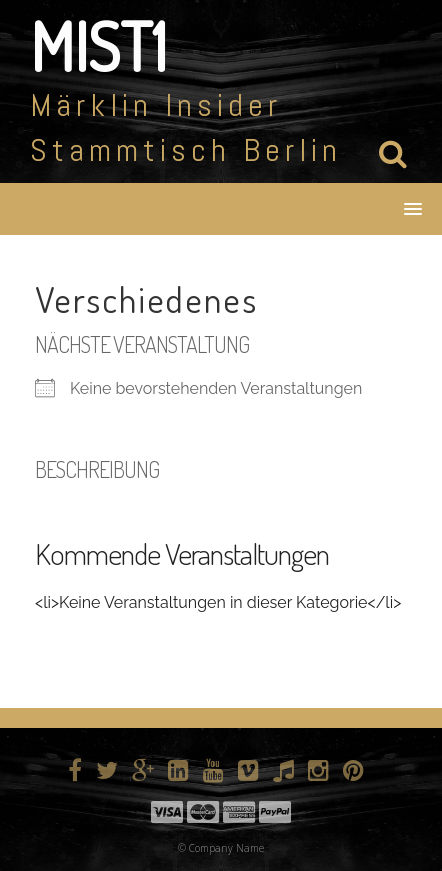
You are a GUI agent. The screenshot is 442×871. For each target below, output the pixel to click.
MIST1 (98, 46)
